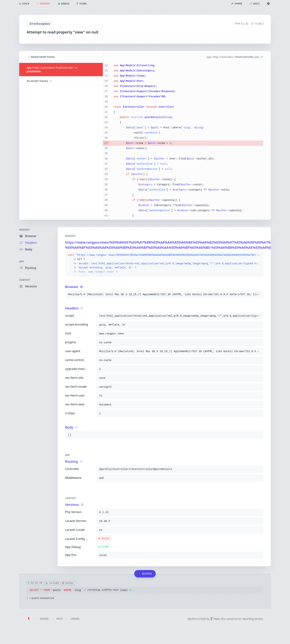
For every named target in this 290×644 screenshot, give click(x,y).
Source (44, 619)
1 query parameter (40, 598)
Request (25, 230)
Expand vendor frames (41, 57)
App (22, 261)
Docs (59, 619)
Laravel (75, 619)
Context (25, 280)
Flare (215, 619)
